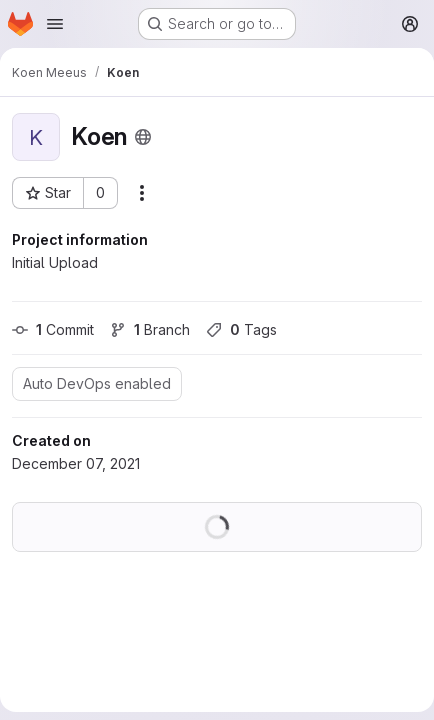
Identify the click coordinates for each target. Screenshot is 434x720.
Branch (150, 329)
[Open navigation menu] (55, 24)
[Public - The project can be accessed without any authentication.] (143, 137)
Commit (53, 329)
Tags (241, 329)
